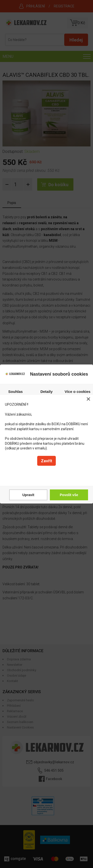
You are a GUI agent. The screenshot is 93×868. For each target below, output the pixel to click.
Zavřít (46, 461)
